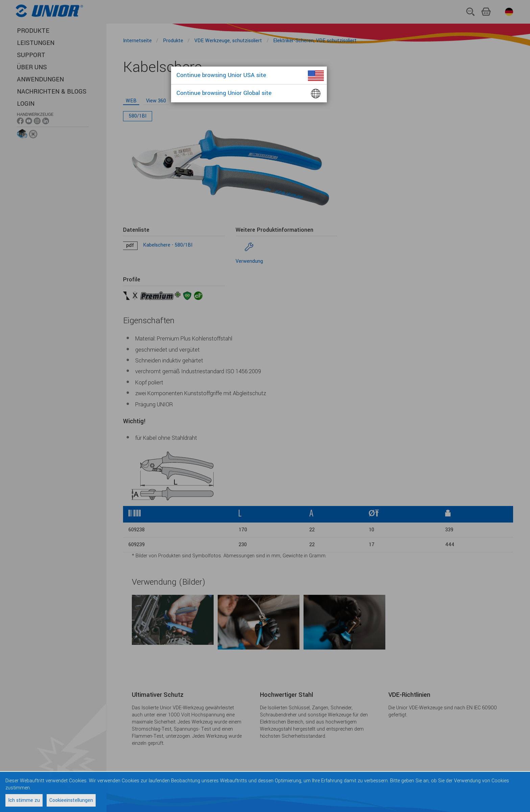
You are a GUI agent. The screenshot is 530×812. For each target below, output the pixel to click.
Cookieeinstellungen (71, 800)
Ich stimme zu (24, 800)
